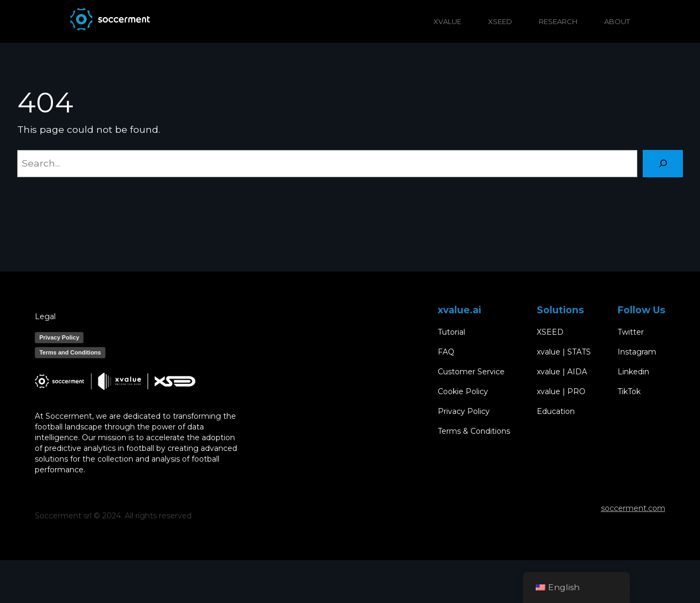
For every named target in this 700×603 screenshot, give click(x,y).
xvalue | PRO (561, 392)
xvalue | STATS (564, 352)
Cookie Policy (463, 392)
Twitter (631, 332)
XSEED (500, 21)
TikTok (629, 392)
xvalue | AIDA (562, 372)
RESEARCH (558, 21)
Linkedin (633, 372)
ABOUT (617, 21)
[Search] (663, 164)
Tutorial (451, 332)
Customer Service (471, 372)
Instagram (637, 352)
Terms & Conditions (474, 431)
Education (556, 412)
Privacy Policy (59, 337)
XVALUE (447, 21)
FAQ (446, 352)
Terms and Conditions (70, 352)
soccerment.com (633, 508)
